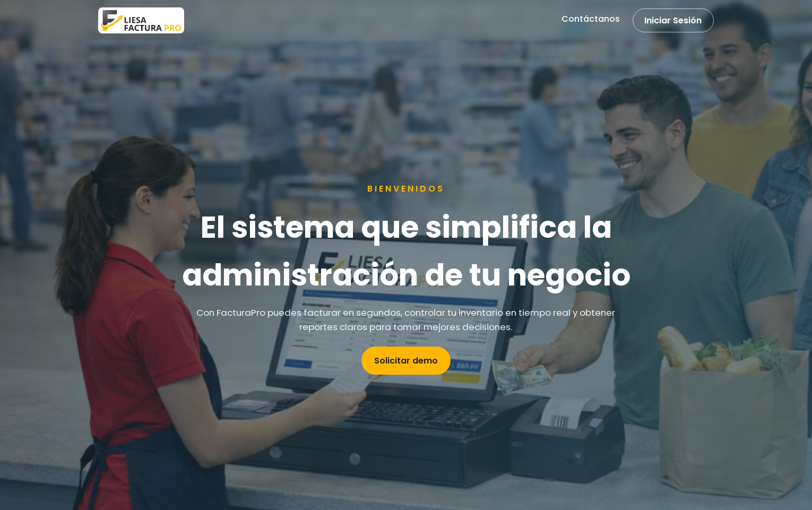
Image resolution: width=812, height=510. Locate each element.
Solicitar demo (406, 361)
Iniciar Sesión (673, 20)
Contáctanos (591, 19)
